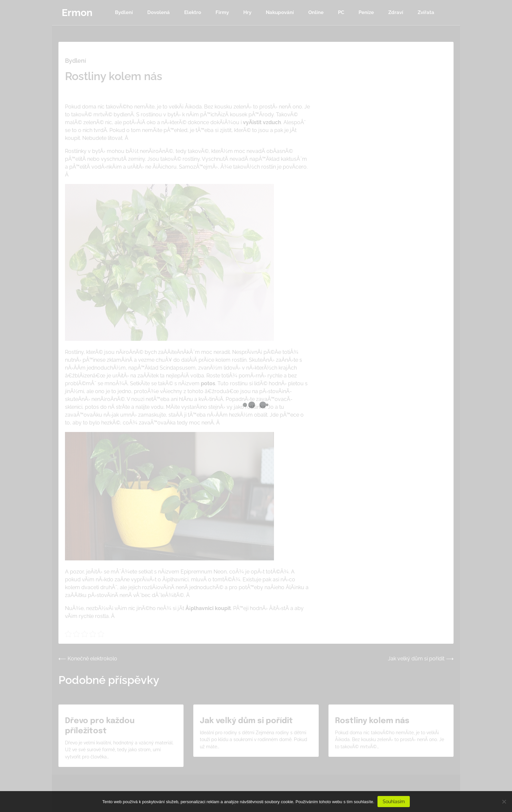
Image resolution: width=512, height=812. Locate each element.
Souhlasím (394, 802)
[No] (504, 802)
